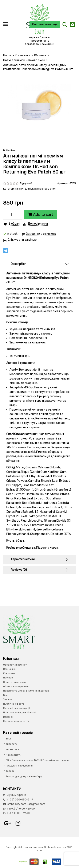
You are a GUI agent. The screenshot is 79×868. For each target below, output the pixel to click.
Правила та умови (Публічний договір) (27, 691)
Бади (9, 739)
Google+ (7, 823)
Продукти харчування (19, 766)
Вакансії (8, 717)
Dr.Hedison (10, 150)
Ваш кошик (10, 669)
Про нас (8, 678)
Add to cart (40, 214)
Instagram (18, 823)
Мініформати (13, 755)
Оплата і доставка (14, 682)
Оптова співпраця (45, 24)
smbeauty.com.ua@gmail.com (26, 804)
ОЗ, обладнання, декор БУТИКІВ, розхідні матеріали (37, 760)
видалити (12, 744)
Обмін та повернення (16, 686)
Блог (6, 695)
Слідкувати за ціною (22, 240)
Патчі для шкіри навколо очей (24, 60)
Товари (10, 771)
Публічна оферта (14, 704)
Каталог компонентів (16, 721)
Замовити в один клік (41, 234)
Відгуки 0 (26, 183)
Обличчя (40, 55)
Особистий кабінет (15, 665)
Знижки (8, 699)
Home (7, 55)
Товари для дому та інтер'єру (24, 776)
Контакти (9, 673)
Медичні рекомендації (16, 708)
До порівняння (38, 224)
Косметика (23, 55)
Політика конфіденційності (20, 712)
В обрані (14, 224)
